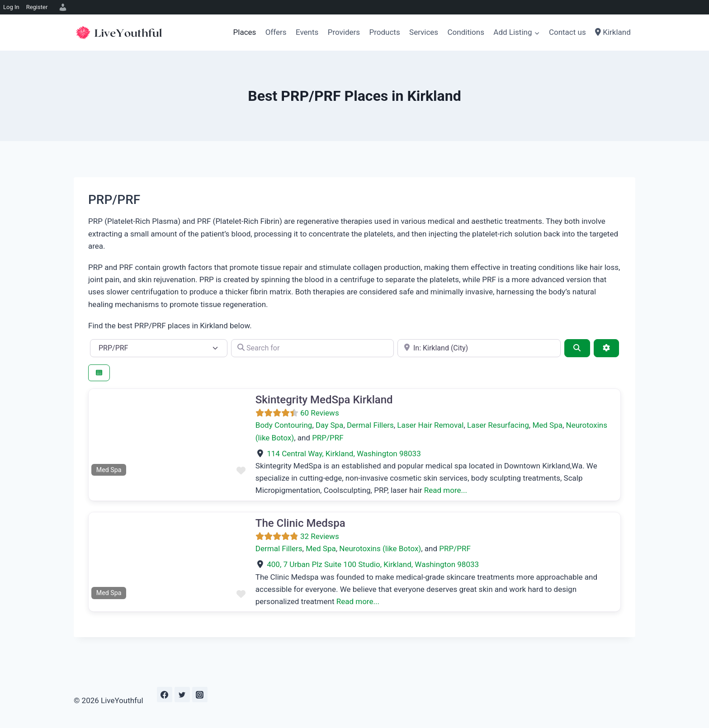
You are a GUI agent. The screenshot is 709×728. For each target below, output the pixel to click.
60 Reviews (320, 413)
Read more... (446, 490)
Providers (344, 32)
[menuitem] (61, 7)
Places (245, 32)
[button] (101, 434)
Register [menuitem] (37, 7)
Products (384, 32)
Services (424, 32)
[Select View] (99, 373)
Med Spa (547, 425)
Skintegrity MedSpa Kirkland (324, 400)
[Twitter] (182, 695)
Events (307, 32)
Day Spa (329, 425)
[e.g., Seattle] (479, 348)
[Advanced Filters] (606, 348)
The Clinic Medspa (300, 523)
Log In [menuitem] (11, 7)
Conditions (466, 32)
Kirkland (613, 32)
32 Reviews (320, 536)
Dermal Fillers (370, 425)
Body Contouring (284, 425)
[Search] (577, 348)
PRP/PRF (328, 438)
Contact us (567, 32)
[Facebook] (165, 695)
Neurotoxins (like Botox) (380, 548)
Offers (276, 32)
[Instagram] (200, 695)
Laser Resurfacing (498, 425)
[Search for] (313, 348)
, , (344, 454)
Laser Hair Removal (430, 425)
